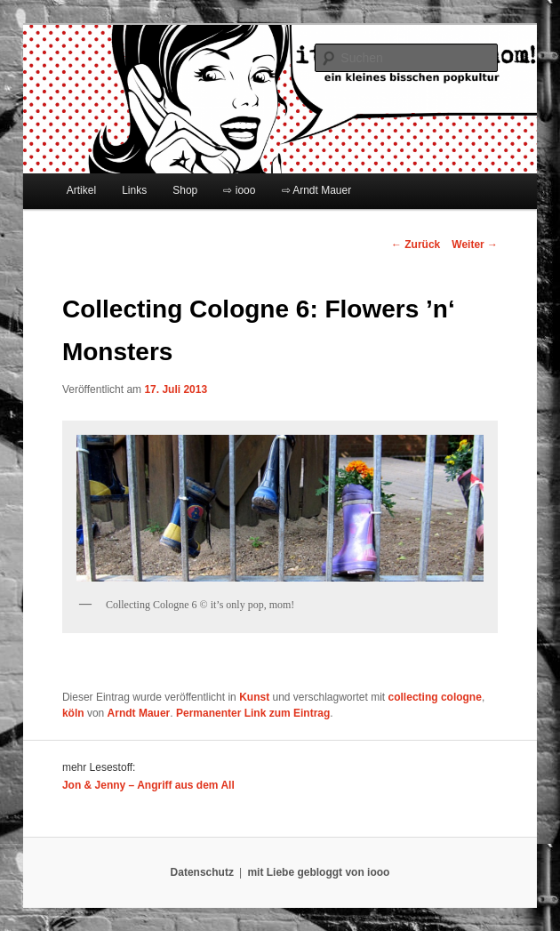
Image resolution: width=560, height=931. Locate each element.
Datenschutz (202, 872)
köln (73, 713)
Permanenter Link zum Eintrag (253, 713)
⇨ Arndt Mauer (317, 190)
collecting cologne (435, 697)
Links (134, 190)
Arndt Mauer (139, 713)
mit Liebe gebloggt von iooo (318, 872)
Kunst (254, 697)
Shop (185, 190)
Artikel (81, 190)
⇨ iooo (239, 190)
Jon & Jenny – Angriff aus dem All (148, 785)
